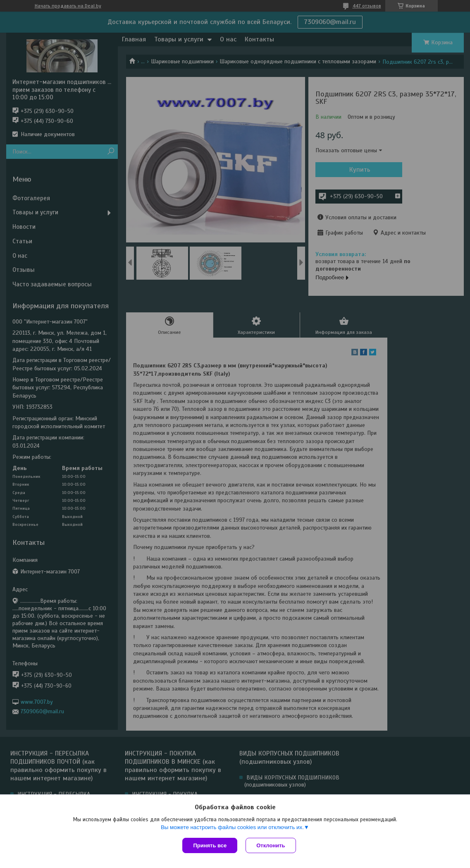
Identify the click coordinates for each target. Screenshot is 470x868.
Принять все (210, 845)
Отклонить (271, 845)
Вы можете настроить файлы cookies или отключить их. (232, 827)
